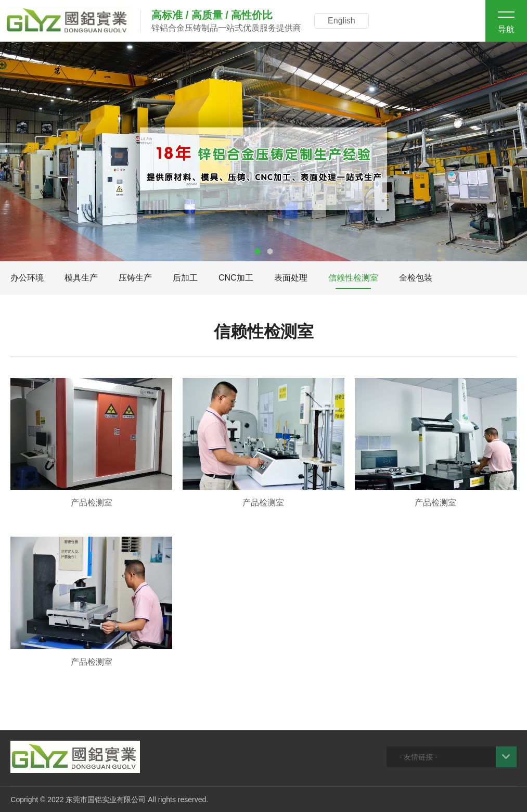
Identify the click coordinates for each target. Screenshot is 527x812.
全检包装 (416, 278)
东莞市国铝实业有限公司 (106, 800)
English (341, 21)
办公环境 (27, 278)
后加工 (185, 278)
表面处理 (291, 278)
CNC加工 (236, 278)
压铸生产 (135, 278)
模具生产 (81, 278)
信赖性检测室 (353, 278)
